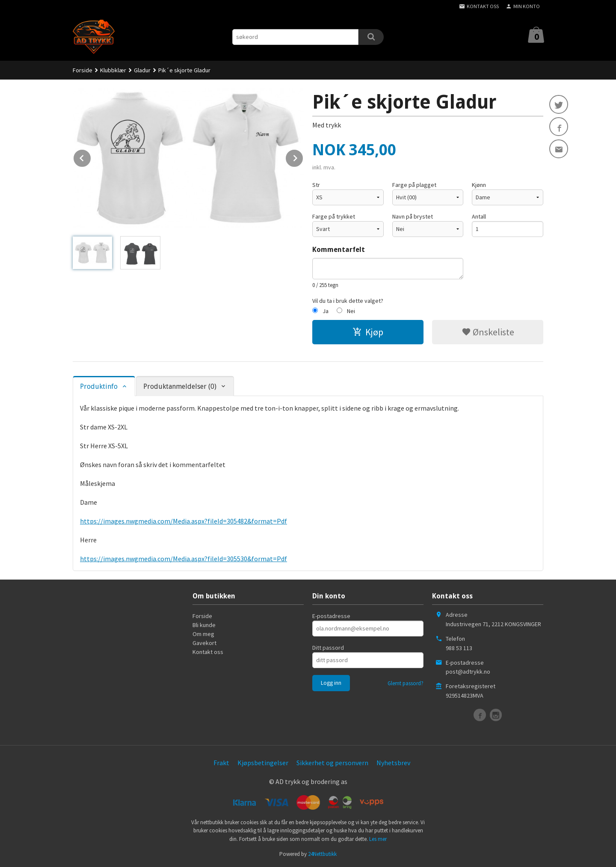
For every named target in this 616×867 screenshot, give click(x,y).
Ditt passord (328, 648)
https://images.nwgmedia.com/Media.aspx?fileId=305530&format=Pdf (184, 559)
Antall (479, 216)
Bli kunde (204, 625)
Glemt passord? (406, 683)
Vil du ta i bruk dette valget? (348, 301)
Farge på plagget (414, 185)
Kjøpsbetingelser (263, 763)
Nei (351, 311)
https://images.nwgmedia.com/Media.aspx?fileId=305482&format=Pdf (184, 521)
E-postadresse (331, 616)
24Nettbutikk (322, 854)
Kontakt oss (208, 652)
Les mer (378, 839)
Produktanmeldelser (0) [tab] (180, 386)
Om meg (203, 634)
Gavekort (204, 643)
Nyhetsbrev (393, 763)
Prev (91, 157)
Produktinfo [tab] (99, 386)
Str (316, 185)
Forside (83, 70)
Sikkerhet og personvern (332, 763)
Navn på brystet (413, 216)
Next (303, 157)
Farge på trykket (334, 216)
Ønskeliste (488, 332)
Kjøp (368, 332)
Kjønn (479, 185)
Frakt (221, 763)
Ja (326, 311)
